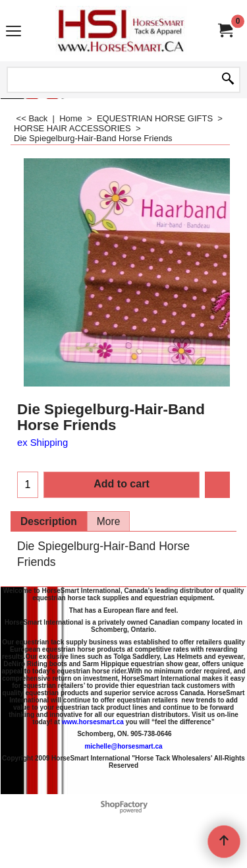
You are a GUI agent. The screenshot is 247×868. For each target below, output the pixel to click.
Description (49, 521)
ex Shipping (42, 443)
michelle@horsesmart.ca (123, 746)
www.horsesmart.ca (93, 722)
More (109, 521)
